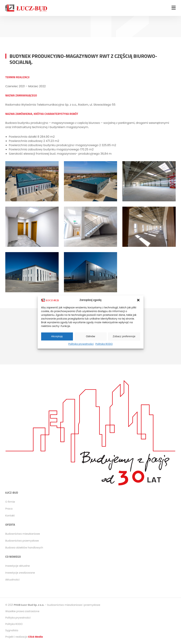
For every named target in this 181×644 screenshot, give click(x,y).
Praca (9, 509)
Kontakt (10, 516)
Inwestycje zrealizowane (20, 573)
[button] (138, 300)
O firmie (10, 502)
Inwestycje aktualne (18, 566)
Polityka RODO (104, 344)
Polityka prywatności (81, 344)
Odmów (91, 336)
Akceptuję (57, 336)
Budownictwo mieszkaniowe (23, 534)
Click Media (35, 637)
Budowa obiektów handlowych (24, 548)
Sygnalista (12, 630)
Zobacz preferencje (124, 336)
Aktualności (12, 580)
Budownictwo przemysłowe (22, 541)
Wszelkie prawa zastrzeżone (22, 611)
